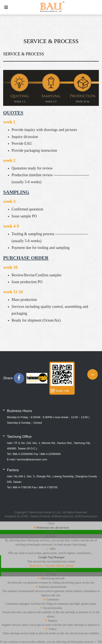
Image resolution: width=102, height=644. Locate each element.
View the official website (59, 566)
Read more (36, 566)
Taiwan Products (40, 516)
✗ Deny (51, 536)
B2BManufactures (63, 516)
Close (51, 523)
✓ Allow (51, 532)
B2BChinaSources (86, 516)
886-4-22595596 (23, 454)
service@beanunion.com (32, 459)
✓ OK (98, 642)
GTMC (25, 516)
